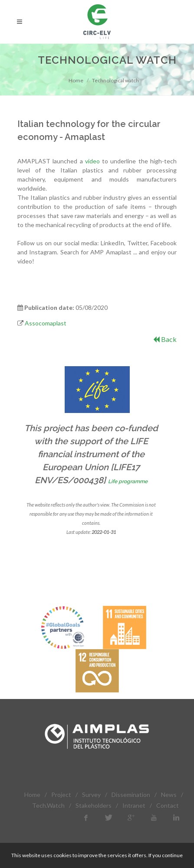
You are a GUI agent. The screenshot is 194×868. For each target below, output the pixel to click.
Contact (168, 805)
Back (165, 339)
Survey (91, 795)
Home (76, 80)
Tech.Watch (48, 805)
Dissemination (131, 795)
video (92, 161)
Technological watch (115, 80)
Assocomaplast (46, 323)
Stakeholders (94, 805)
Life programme (128, 481)
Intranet (134, 805)
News (169, 795)
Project (61, 795)
